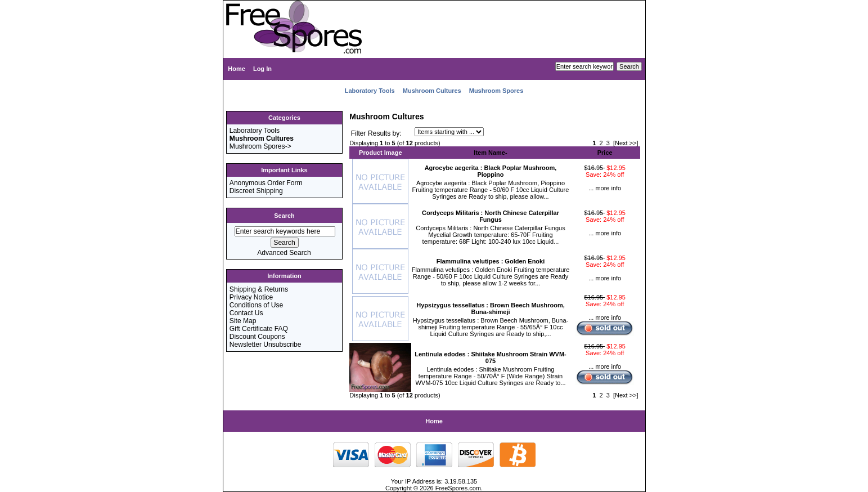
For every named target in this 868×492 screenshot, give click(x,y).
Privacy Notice (251, 297)
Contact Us (246, 313)
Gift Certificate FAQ (259, 329)
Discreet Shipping (256, 191)
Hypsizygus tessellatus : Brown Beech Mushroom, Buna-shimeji (490, 308)
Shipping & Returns (259, 289)
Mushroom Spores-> (260, 146)
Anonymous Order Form (266, 183)
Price (605, 153)
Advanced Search (284, 253)
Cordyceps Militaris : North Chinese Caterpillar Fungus (491, 216)
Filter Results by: (376, 133)
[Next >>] (626, 143)
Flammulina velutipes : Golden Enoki (491, 261)
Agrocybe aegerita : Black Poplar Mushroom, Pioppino (491, 171)
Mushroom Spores (496, 91)
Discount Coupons (257, 337)
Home (237, 69)
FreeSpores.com (458, 488)
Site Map (243, 321)
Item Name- (490, 153)
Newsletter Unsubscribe (266, 345)
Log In (262, 69)
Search (284, 216)
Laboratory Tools (370, 91)
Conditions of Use (256, 305)
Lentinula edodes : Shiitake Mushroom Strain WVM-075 (491, 357)
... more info (605, 188)
